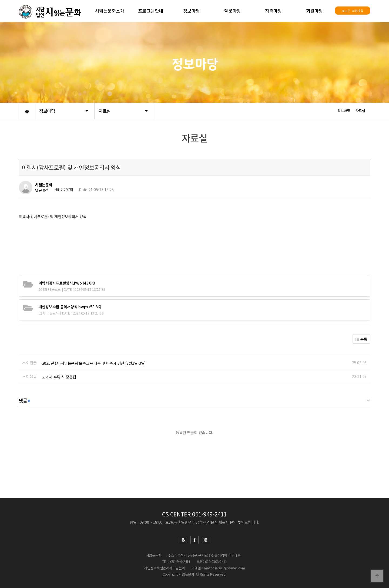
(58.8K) (70, 307)
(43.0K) (67, 283)
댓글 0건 (42, 190)
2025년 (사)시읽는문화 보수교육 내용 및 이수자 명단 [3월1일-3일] (94, 363)
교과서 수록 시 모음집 (59, 377)
